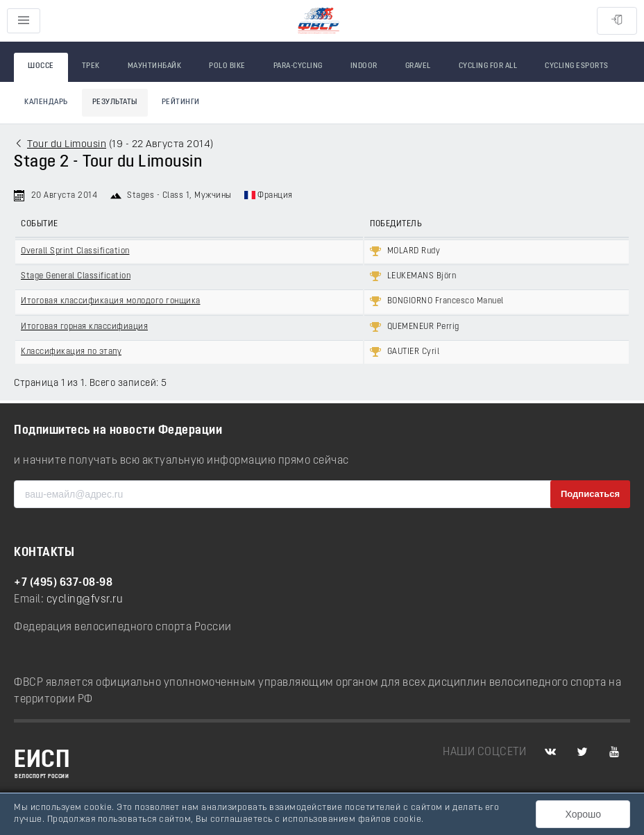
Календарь (46, 102)
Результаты (115, 102)
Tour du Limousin (67, 145)
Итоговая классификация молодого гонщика (111, 301)
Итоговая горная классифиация (84, 327)
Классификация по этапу (71, 352)
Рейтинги (181, 102)
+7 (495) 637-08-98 (63, 583)
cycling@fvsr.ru (85, 600)
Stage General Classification (76, 276)
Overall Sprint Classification (75, 251)
